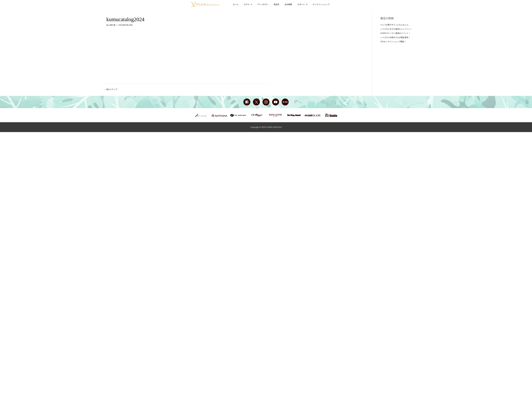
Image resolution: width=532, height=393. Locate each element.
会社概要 (288, 4)
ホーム (236, 4)
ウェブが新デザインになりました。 (395, 25)
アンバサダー (263, 4)
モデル (248, 4)
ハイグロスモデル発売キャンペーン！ (396, 29)
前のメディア (111, 89)
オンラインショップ (321, 4)
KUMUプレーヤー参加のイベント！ (395, 33)
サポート (302, 4)
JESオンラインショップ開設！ (393, 42)
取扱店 (277, 4)
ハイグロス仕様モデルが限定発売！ (395, 37)
